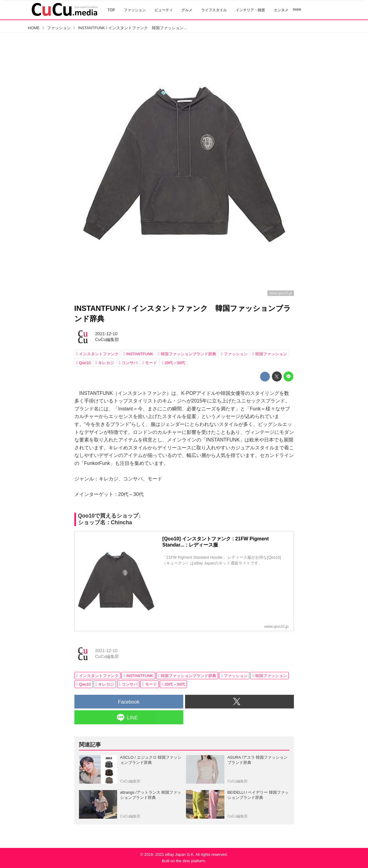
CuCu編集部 (107, 339)
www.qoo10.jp (281, 293)
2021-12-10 (106, 334)
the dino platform (190, 861)
